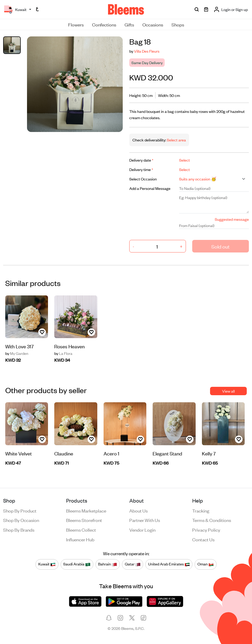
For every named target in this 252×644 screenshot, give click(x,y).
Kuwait (47, 564)
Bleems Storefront (84, 520)
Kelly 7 (209, 453)
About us (138, 510)
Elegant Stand (167, 453)
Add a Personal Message (150, 188)
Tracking (201, 510)
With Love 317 (20, 346)
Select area (176, 140)
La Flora (63, 353)
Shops (178, 24)
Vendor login (142, 530)
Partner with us (145, 520)
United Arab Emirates (169, 564)
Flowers (76, 24)
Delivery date (141, 160)
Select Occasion (143, 179)
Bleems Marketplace (86, 510)
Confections (104, 24)
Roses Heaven (69, 346)
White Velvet (18, 453)
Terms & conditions (212, 520)
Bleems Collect (81, 530)
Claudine (64, 453)
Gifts (129, 24)
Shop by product (20, 510)
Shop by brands (19, 530)
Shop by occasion (21, 520)
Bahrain (108, 564)
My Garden (17, 353)
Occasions (153, 24)
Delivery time (141, 169)
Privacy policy (206, 530)
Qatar (133, 564)
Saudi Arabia (77, 564)
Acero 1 (111, 453)
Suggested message (232, 219)
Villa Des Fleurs (147, 51)
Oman (206, 564)
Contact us (203, 539)
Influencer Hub (80, 539)
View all (228, 391)
